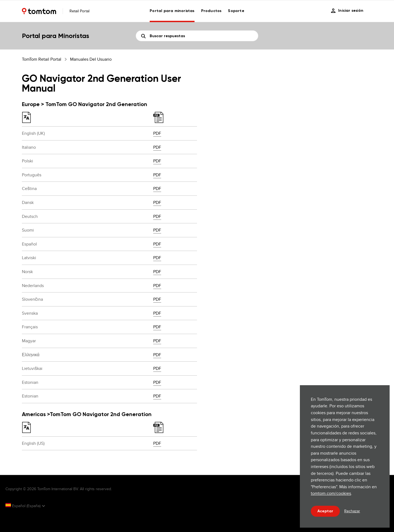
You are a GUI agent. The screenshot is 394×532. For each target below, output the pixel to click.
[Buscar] (197, 36)
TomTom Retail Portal (42, 59)
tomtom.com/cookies (331, 493)
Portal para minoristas (172, 11)
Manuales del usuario (91, 59)
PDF (157, 133)
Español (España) (24, 506)
